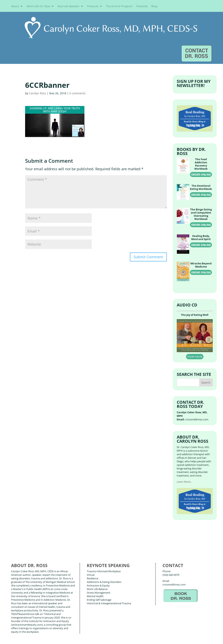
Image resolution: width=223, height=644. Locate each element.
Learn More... (184, 451)
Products (93, 6)
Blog (154, 6)
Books (37, 620)
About (15, 6)
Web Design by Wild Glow (38, 638)
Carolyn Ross (38, 63)
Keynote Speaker (69, 6)
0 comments (77, 63)
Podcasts (142, 6)
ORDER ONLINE (201, 144)
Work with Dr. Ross (38, 6)
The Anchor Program (119, 6)
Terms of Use (71, 638)
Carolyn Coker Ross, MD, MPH (78, 632)
